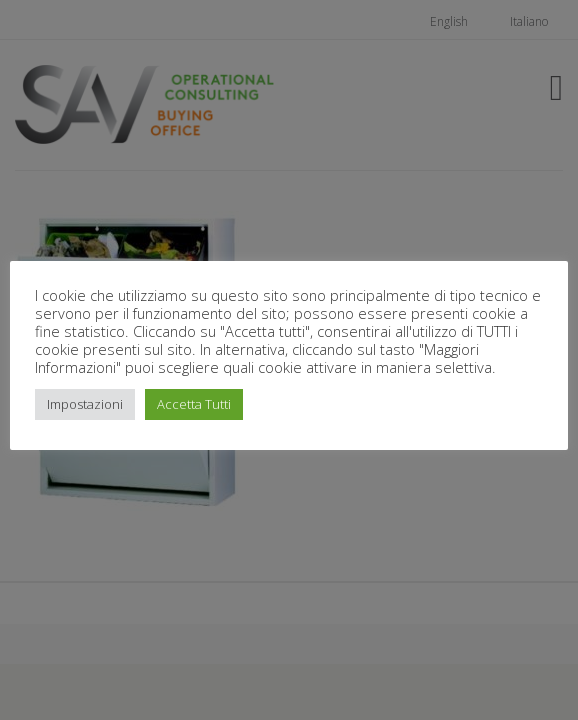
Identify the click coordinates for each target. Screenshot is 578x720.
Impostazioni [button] (85, 404)
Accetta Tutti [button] (194, 404)
